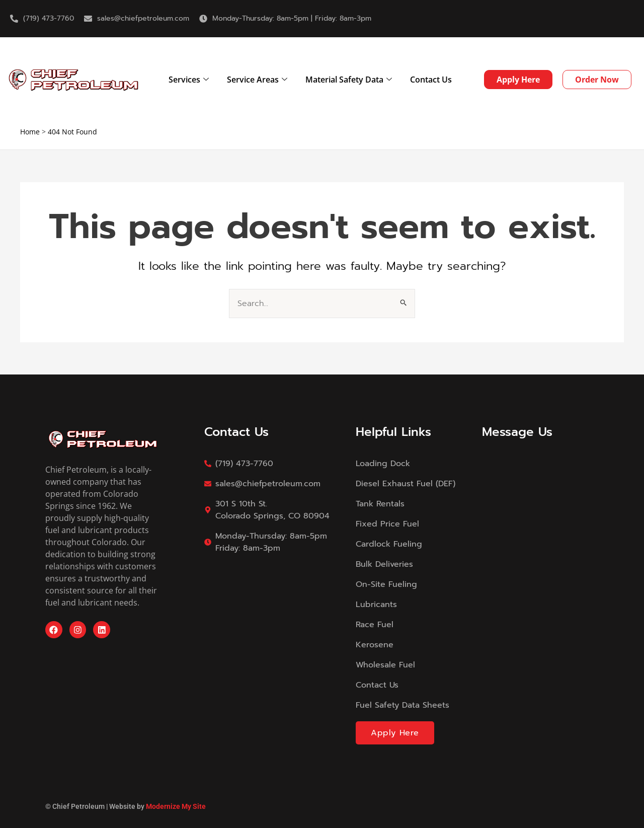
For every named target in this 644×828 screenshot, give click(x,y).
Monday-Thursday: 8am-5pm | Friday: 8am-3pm (292, 18)
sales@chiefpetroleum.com (143, 18)
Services (189, 80)
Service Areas (257, 80)
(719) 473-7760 (49, 18)
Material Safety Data (349, 80)
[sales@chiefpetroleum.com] (88, 19)
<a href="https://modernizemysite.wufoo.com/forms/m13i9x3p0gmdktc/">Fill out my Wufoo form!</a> (540, 578)
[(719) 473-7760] (14, 19)
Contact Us (431, 80)
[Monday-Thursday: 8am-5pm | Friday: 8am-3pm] (203, 19)
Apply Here (395, 733)
